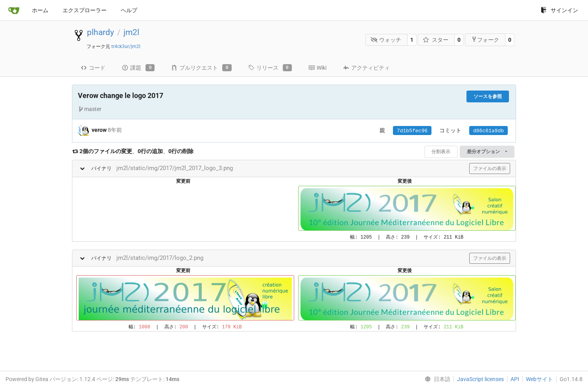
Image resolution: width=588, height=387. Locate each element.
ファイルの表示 (490, 169)
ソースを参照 (488, 96)
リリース (270, 68)
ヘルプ (129, 10)
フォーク (485, 40)
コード (93, 68)
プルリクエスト (201, 68)
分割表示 (441, 152)
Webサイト (539, 379)
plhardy (100, 32)
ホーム (40, 10)
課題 (138, 68)
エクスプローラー (85, 10)
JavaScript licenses (480, 379)
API (515, 379)
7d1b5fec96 (412, 131)
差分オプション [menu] (487, 152)
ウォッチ (386, 40)
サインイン (559, 10)
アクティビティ (366, 68)
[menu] (436, 379)
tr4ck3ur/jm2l (126, 46)
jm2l (131, 32)
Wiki (317, 68)
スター (436, 40)
